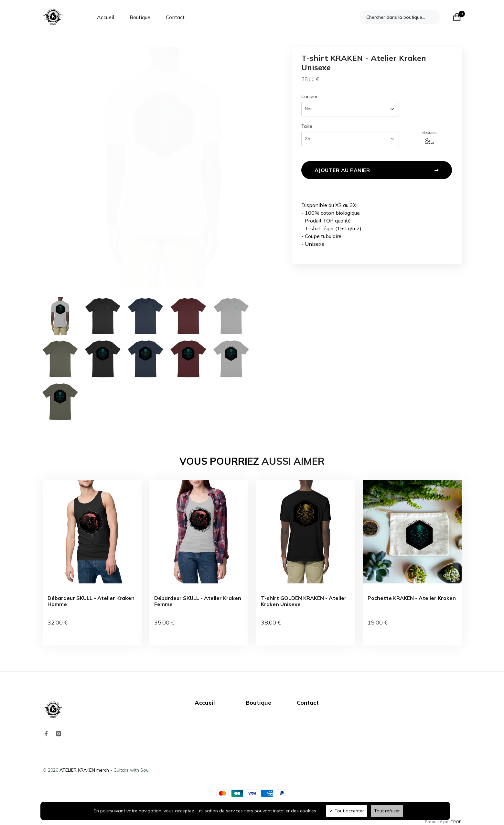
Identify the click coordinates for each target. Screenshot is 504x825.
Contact (175, 17)
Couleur (309, 96)
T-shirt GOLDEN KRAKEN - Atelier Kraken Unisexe (304, 601)
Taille (307, 126)
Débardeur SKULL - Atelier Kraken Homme (91, 601)
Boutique (140, 17)
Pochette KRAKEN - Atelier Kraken (412, 598)
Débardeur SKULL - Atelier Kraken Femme (198, 601)
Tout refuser (387, 811)
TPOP (456, 814)
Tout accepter (347, 811)
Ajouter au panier (377, 172)
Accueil (106, 17)
